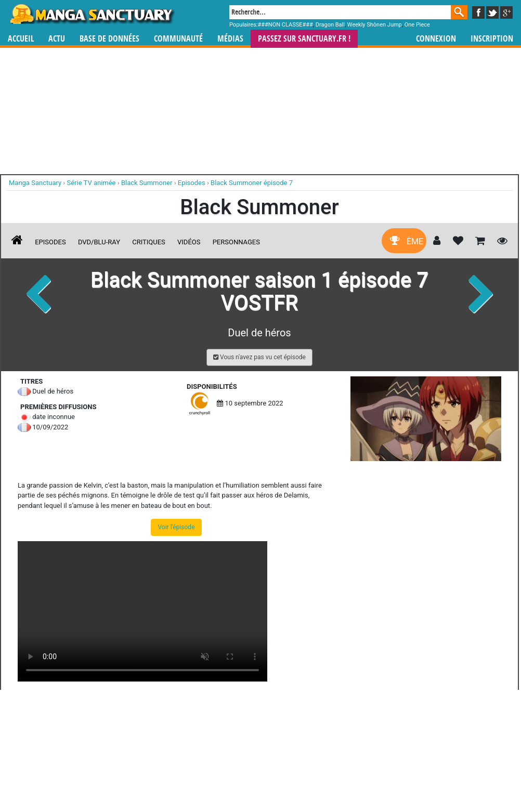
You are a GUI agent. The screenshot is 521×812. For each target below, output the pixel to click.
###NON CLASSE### (285, 25)
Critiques (149, 242)
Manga (92, 14)
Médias (230, 39)
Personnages (236, 242)
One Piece (417, 25)
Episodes (50, 242)
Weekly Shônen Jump (375, 25)
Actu (57, 39)
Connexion (436, 39)
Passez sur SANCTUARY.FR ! (304, 39)
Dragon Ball (330, 25)
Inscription (492, 39)
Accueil (21, 39)
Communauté (178, 39)
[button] (259, 357)
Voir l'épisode (176, 527)
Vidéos (189, 242)
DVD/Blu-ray (99, 242)
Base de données (109, 39)
